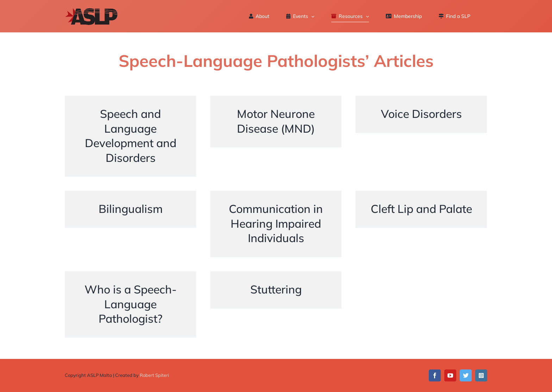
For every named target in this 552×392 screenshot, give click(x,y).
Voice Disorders (421, 135)
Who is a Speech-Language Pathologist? (131, 304)
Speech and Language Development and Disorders (131, 136)
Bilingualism (131, 223)
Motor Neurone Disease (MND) (276, 135)
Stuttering (276, 304)
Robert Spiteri (154, 375)
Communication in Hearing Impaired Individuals (276, 223)
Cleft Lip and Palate (421, 223)
